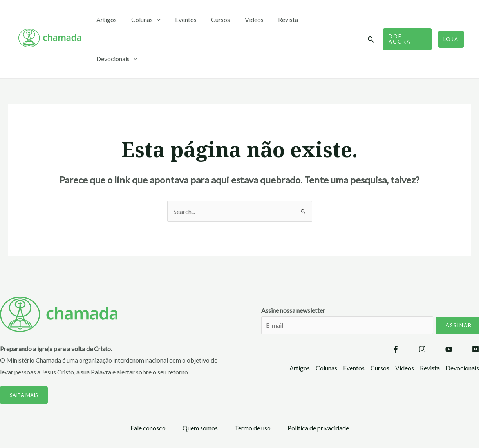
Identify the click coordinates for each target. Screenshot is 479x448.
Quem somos (200, 389)
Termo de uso (253, 389)
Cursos (227, 19)
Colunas (156, 20)
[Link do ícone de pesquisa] (371, 20)
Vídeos (258, 19)
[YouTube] (449, 310)
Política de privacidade (318, 389)
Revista (290, 19)
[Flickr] (475, 310)
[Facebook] (396, 310)
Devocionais (333, 20)
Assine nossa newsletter (370, 286)
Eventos (194, 19)
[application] (167, 20)
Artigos (119, 19)
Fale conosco (148, 389)
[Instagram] (422, 310)
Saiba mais (24, 356)
